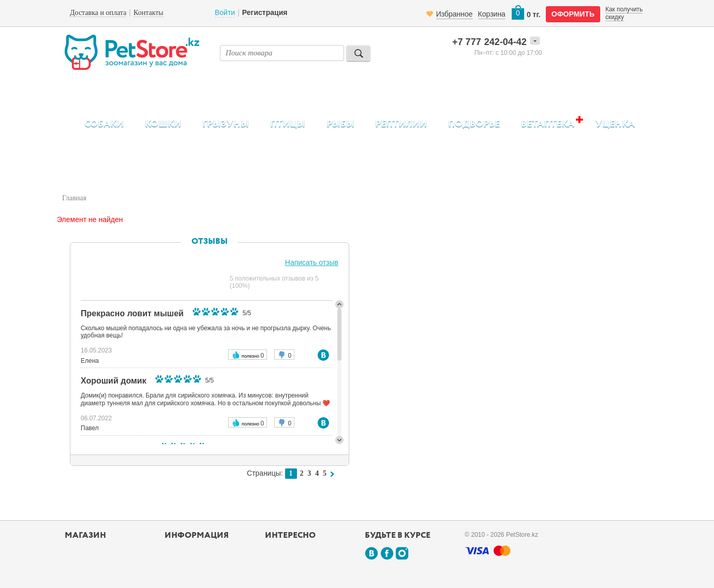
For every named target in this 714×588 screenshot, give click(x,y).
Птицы (288, 124)
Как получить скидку (624, 13)
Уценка (615, 124)
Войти (225, 12)
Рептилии (401, 124)
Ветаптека (548, 124)
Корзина (492, 14)
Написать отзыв (312, 262)
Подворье (474, 124)
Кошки (163, 124)
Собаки (104, 124)
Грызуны (226, 124)
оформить (573, 14)
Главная (74, 198)
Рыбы (340, 124)
